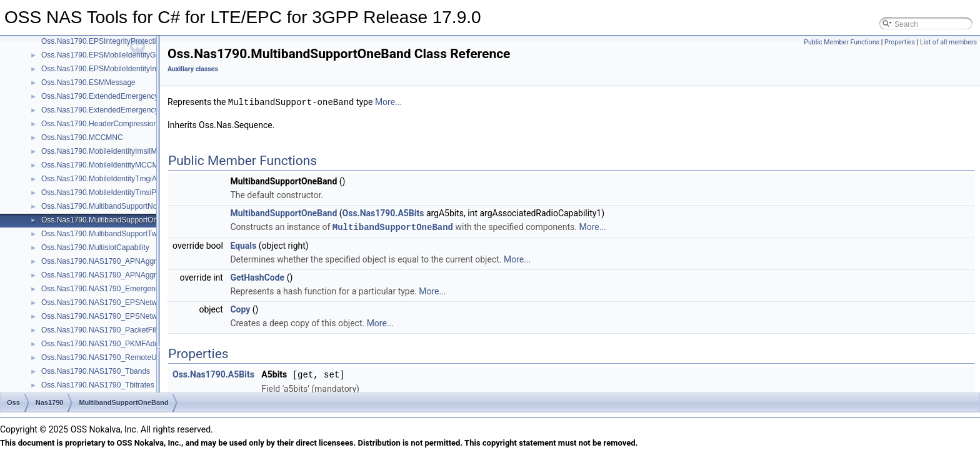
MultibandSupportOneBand (283, 212)
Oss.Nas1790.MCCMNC (82, 137)
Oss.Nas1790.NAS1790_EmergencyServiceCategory (130, 289)
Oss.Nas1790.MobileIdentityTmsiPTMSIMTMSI (120, 192)
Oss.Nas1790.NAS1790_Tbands (96, 371)
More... (388, 102)
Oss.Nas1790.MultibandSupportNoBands (110, 206)
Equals (243, 244)
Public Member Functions (842, 42)
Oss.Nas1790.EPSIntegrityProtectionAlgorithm (118, 41)
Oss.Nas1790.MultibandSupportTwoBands (112, 234)
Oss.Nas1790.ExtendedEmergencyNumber (113, 96)
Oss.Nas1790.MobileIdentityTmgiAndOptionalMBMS (128, 179)
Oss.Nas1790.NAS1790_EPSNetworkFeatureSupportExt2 (138, 316)
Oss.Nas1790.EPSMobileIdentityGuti (102, 55)
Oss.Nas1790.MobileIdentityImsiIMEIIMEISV (115, 151)
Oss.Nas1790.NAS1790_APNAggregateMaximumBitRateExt (142, 261)
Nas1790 (50, 402)
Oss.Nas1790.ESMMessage (88, 82)
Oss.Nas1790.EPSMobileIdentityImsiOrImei (114, 69)
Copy (240, 308)
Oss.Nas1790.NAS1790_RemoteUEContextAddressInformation (147, 357)
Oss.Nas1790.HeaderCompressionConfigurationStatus (132, 124)
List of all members (948, 42)
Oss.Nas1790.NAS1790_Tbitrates (98, 385)
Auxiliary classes (193, 69)
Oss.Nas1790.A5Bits (383, 212)
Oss (13, 402)
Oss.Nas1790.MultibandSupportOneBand (110, 220)
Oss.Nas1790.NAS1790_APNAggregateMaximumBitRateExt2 (144, 275)
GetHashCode (257, 276)
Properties (900, 42)
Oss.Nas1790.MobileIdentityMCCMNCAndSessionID (129, 165)
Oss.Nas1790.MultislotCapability (95, 247)
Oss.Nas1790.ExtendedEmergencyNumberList (119, 110)
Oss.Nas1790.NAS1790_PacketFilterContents (118, 330)
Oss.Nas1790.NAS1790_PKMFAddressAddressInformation (140, 344)
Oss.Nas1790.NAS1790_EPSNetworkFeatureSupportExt (136, 302)
